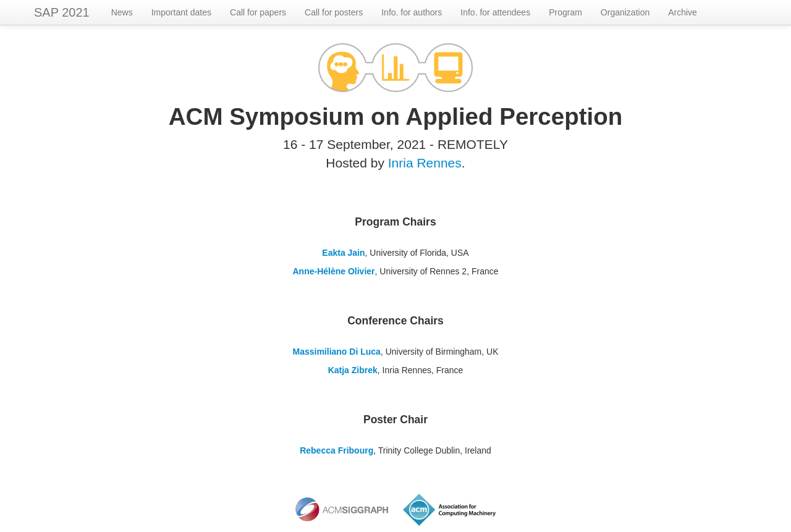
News (122, 12)
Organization (625, 12)
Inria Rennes (425, 163)
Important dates (181, 12)
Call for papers (258, 12)
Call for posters (334, 12)
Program (565, 12)
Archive (683, 12)
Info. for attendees (495, 12)
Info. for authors (412, 12)
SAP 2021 (62, 12)
